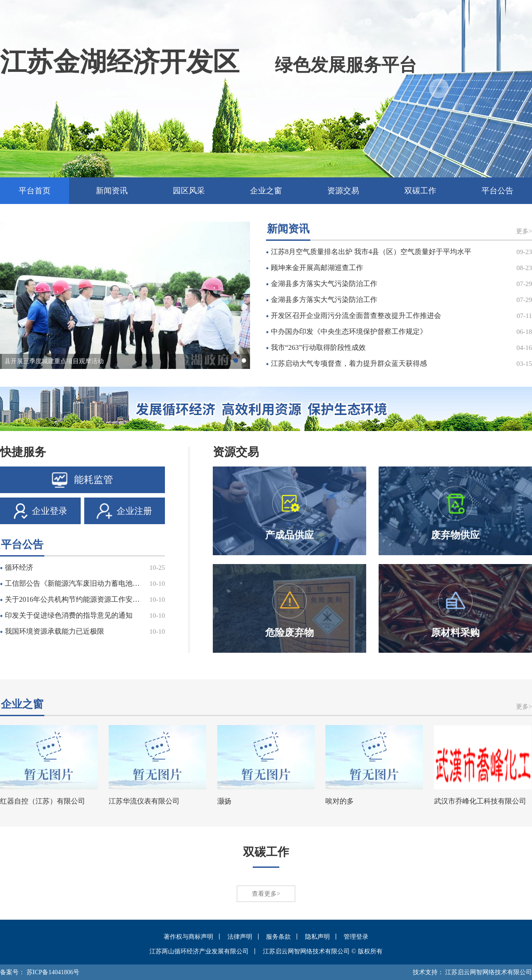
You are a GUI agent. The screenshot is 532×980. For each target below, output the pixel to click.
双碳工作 (420, 191)
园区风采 (189, 191)
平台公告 (497, 191)
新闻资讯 (112, 191)
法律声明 (240, 937)
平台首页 (35, 191)
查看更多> (266, 894)
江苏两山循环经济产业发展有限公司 (199, 951)
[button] (236, 361)
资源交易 (343, 191)
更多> (524, 231)
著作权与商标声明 (188, 937)
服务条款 (278, 937)
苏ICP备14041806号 (53, 972)
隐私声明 (317, 937)
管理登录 (356, 937)
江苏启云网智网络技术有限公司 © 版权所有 (323, 951)
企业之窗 (266, 191)
